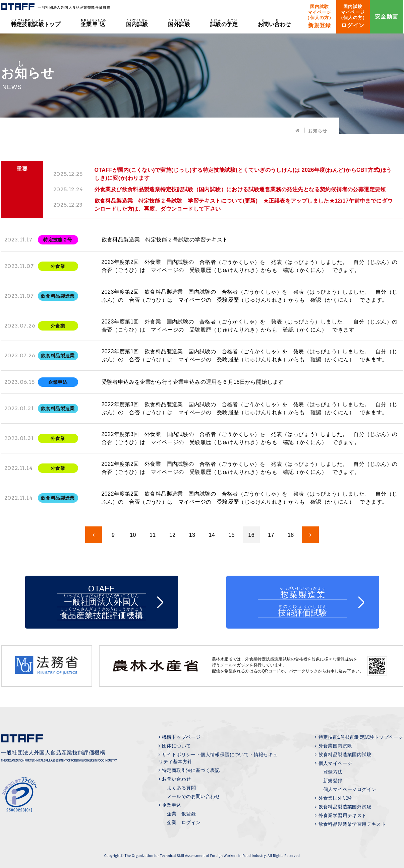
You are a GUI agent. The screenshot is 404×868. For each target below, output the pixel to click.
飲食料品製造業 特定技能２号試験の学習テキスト (165, 240)
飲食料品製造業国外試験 (345, 807)
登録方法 (333, 772)
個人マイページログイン (350, 789)
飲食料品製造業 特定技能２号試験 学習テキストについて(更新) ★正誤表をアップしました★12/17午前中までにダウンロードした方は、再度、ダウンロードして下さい (244, 205)
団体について (176, 746)
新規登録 (319, 16)
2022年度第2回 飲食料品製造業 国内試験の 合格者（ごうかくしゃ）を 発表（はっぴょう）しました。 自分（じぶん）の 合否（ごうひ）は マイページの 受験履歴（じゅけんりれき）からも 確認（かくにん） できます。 (250, 498)
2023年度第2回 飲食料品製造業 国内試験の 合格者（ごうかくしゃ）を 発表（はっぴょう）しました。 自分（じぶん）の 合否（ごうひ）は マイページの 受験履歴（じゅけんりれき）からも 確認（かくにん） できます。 (250, 296)
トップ (36, 23)
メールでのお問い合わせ (193, 796)
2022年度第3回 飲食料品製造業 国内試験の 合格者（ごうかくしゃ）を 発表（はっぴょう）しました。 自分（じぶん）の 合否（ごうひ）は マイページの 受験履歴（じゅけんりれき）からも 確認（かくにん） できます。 (250, 408)
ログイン (353, 16)
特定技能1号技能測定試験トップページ (361, 737)
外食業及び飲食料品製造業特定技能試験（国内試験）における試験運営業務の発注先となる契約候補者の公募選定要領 (240, 189)
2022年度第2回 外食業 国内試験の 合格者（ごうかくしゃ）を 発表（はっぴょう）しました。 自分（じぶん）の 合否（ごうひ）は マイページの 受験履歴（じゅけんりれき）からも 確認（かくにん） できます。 (251, 468)
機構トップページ (181, 737)
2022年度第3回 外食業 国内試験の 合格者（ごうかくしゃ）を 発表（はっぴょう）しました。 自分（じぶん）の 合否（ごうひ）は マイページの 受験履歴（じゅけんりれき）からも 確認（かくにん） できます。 (251, 438)
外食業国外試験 (335, 798)
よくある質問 (181, 788)
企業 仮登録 (181, 814)
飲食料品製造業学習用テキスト (352, 824)
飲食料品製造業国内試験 (345, 754)
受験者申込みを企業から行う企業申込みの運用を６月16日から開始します (193, 382)
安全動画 (386, 17)
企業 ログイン (184, 822)
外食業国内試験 (335, 746)
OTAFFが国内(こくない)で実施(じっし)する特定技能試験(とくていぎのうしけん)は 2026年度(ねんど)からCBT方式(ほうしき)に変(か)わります (243, 174)
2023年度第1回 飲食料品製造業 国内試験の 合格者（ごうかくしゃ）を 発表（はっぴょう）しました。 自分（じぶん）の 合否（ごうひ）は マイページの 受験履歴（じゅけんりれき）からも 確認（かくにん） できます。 (250, 355)
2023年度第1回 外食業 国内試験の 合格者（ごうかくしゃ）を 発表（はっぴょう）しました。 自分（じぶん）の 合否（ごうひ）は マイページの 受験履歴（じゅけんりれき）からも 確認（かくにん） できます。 (251, 326)
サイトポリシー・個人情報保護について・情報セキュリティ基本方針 (218, 758)
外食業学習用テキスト (343, 815)
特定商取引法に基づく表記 (191, 770)
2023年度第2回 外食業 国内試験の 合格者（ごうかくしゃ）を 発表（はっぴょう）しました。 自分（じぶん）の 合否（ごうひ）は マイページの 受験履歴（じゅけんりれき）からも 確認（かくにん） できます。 (251, 266)
